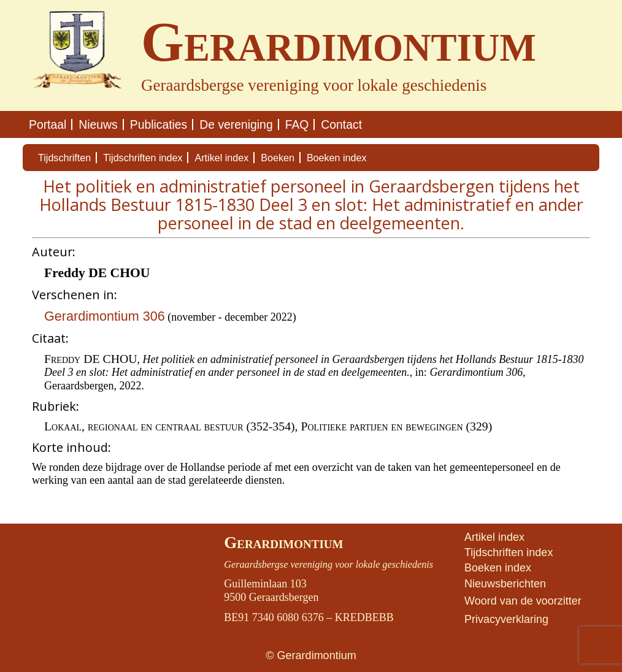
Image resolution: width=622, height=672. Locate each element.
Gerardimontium (283, 543)
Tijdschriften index (143, 158)
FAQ (297, 124)
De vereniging (236, 124)
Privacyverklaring (506, 619)
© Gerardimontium (311, 655)
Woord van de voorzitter (523, 601)
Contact (341, 124)
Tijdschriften (64, 158)
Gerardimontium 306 (105, 316)
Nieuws (98, 124)
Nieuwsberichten (505, 584)
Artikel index (221, 158)
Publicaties (159, 124)
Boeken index (337, 158)
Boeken (278, 158)
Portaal (48, 124)
